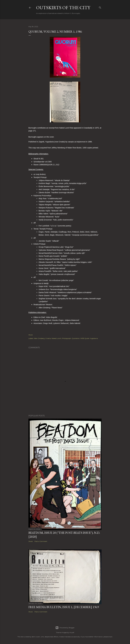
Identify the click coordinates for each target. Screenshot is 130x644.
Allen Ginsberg (39, 338)
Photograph (67, 338)
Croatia (48, 338)
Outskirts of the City (63, 8)
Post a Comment (41, 541)
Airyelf (72, 632)
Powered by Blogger (65, 628)
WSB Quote (85, 338)
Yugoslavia (94, 338)
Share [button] (31, 335)
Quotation (76, 338)
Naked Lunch (56, 338)
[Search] (100, 7)
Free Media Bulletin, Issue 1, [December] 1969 (64, 607)
